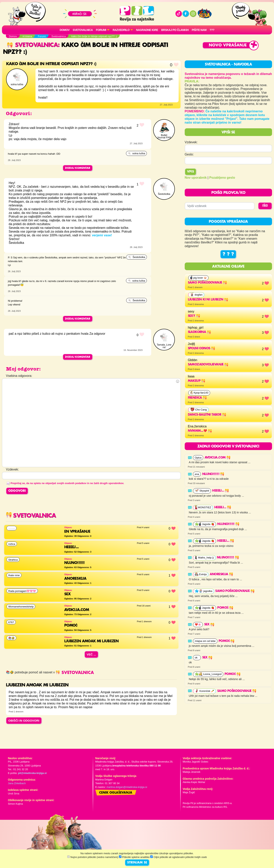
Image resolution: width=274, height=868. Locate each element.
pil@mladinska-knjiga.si (32, 773)
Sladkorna (199, 332)
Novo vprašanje (228, 45)
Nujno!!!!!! (213, 474)
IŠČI (265, 206)
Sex (209, 625)
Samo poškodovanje (207, 283)
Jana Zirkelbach (17, 783)
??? (212, 30)
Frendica (197, 398)
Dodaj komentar (78, 168)
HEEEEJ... (220, 491)
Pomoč (225, 608)
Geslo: (189, 154)
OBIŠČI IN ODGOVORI (24, 721)
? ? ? (228, 254)
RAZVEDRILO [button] (121, 30)
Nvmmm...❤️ (200, 431)
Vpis (191, 172)
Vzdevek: (191, 142)
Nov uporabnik (196, 178)
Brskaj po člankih (175, 30)
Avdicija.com (218, 458)
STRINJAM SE (137, 863)
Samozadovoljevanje (208, 365)
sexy (194, 316)
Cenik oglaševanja (116, 793)
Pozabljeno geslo (222, 178)
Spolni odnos (201, 348)
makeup (197, 381)
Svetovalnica (83, 30)
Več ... (91, 654)
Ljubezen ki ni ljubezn (208, 300)
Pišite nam (199, 30)
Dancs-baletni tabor (207, 415)
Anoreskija (221, 574)
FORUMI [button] (101, 30)
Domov (65, 30)
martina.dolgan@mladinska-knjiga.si (127, 787)
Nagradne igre (147, 30)
